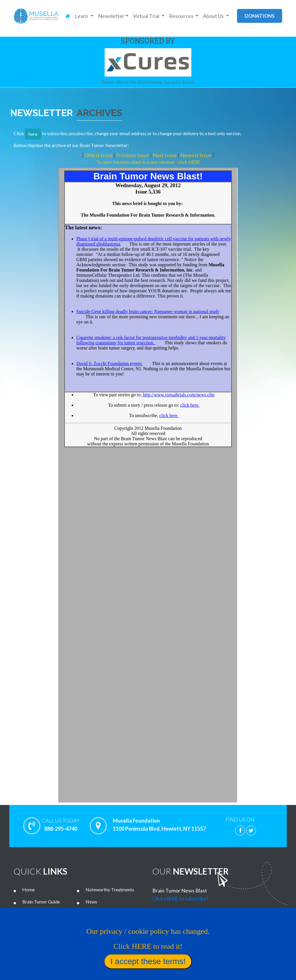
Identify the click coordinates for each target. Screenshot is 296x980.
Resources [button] (182, 16)
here (33, 134)
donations (260, 16)
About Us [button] (214, 16)
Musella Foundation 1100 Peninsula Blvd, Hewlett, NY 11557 (159, 825)
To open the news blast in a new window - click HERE (148, 162)
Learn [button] (82, 16)
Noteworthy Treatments (110, 889)
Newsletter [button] (111, 16)
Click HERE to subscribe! (180, 899)
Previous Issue (133, 155)
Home (28, 889)
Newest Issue (196, 155)
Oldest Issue (99, 155)
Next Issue (165, 155)
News (91, 902)
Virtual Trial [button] (147, 16)
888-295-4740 (61, 825)
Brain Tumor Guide (41, 902)
